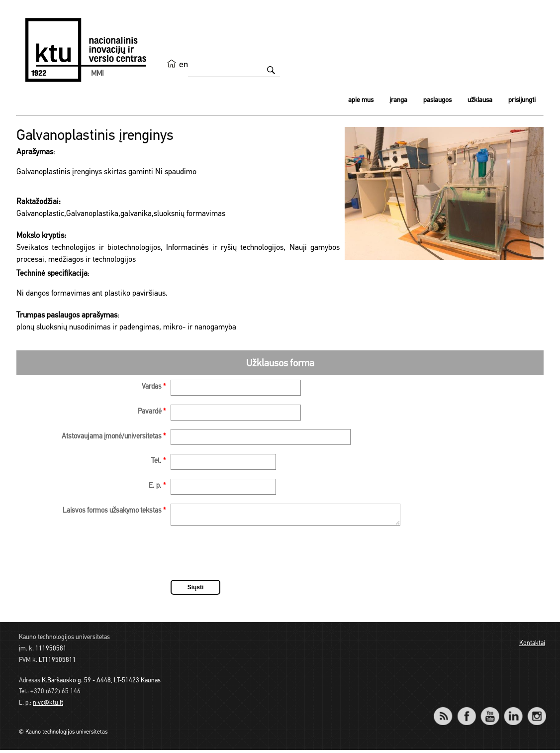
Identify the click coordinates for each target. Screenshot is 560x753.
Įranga (398, 100)
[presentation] (246, 557)
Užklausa (480, 100)
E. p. (157, 486)
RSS (447, 712)
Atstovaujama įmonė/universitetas (114, 437)
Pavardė (152, 412)
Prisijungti (522, 100)
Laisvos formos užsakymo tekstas (114, 511)
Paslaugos (437, 100)
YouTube (490, 712)
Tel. (158, 461)
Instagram (536, 712)
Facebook (466, 712)
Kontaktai (532, 646)
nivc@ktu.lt (48, 706)
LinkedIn (513, 712)
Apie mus (361, 100)
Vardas (154, 387)
